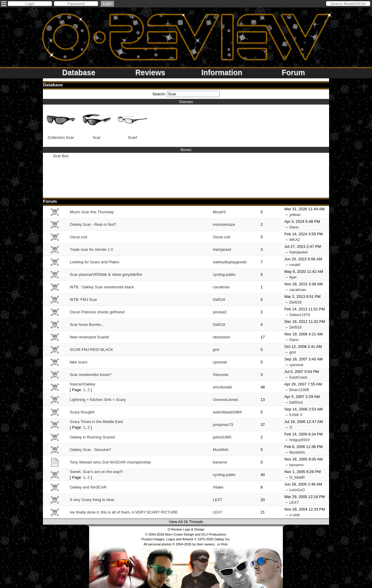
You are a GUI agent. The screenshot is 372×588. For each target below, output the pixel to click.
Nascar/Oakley (82, 384)
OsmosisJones (225, 400)
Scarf (132, 122)
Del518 (219, 300)
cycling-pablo (224, 274)
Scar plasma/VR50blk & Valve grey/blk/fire (106, 274)
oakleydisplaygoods (230, 262)
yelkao (295, 215)
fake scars (79, 362)
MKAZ (295, 240)
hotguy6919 (300, 440)
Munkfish (221, 450)
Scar (97, 122)
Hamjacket (222, 249)
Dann (294, 227)
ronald (295, 265)
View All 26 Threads (186, 522)
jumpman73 (223, 425)
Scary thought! (82, 412)
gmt (216, 350)
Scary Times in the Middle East (96, 422)
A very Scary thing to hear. (92, 500)
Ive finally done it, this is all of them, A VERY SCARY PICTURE (124, 512)
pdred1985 (222, 437)
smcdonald (222, 387)
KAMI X (296, 415)
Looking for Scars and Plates (94, 262)
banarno (220, 462)
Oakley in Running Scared (92, 437)
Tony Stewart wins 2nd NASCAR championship (110, 462)
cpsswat (220, 362)
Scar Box (61, 156)
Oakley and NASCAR (88, 487)
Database (79, 72)
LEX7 (218, 500)
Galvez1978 (300, 315)
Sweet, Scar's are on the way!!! (96, 472)
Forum (293, 72)
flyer (293, 277)
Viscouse (221, 375)
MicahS (219, 212)
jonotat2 (220, 312)
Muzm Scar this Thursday (92, 212)
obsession (222, 337)
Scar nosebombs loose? (90, 375)
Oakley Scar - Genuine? (90, 450)
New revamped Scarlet (89, 337)
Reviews (150, 72)
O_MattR (297, 477)
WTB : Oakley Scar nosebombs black (102, 287)
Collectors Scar (61, 122)
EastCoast (298, 377)
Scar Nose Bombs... (87, 325)
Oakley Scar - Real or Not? (93, 224)
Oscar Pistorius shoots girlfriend (97, 312)
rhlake (218, 487)
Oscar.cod (79, 237)
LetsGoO (297, 490)
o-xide (295, 515)
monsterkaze (224, 224)
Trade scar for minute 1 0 (91, 249)
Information (222, 72)
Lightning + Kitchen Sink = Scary (98, 400)
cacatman (221, 287)
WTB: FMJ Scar (83, 300)
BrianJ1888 (299, 390)
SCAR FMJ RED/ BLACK (92, 350)
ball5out (296, 402)
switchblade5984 (227, 412)
